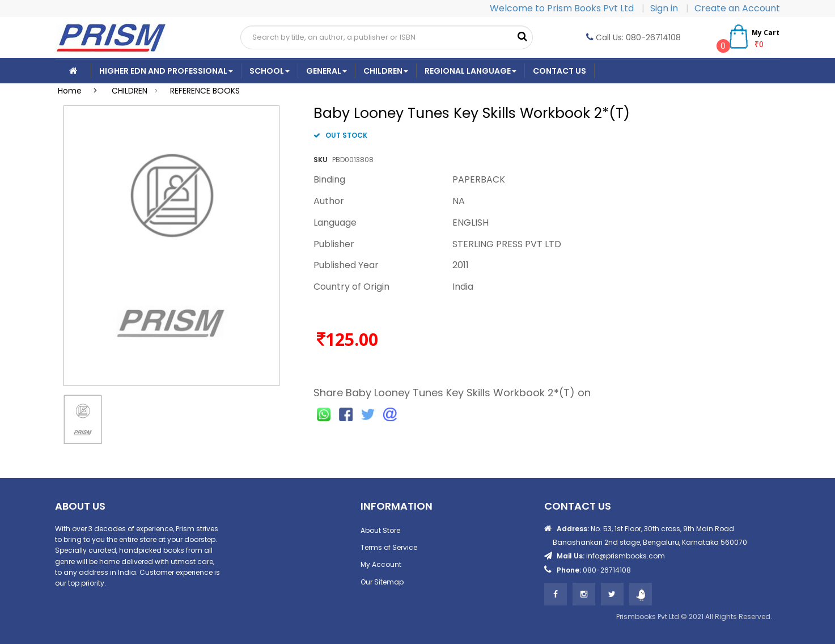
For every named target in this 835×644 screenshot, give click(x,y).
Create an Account (737, 8)
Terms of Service (389, 547)
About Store (380, 530)
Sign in (665, 8)
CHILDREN (130, 91)
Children (386, 71)
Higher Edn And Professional (166, 71)
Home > (81, 91)
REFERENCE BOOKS (205, 91)
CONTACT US (560, 71)
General (327, 71)
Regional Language (471, 71)
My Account (381, 564)
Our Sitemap (382, 582)
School (270, 71)
